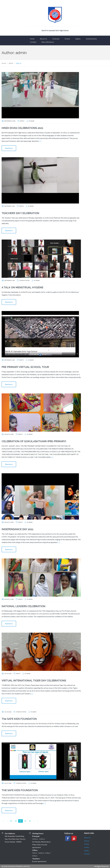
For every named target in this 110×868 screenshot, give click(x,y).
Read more (9, 148)
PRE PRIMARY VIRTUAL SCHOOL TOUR (25, 367)
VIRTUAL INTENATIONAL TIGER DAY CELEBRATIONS (34, 681)
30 (16, 821)
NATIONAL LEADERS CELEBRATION (23, 606)
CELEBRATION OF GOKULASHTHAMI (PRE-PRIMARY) (34, 441)
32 (25, 821)
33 (30, 821)
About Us (43, 39)
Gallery (78, 39)
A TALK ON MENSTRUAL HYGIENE (22, 287)
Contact (33, 42)
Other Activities (24, 280)
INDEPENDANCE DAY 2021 (18, 529)
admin (32, 121)
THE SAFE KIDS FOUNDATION (20, 790)
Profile (87, 844)
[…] (40, 141)
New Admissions (48, 42)
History (87, 841)
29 (11, 821)
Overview (56, 39)
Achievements (91, 39)
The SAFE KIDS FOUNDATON (19, 719)
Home (32, 39)
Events (67, 39)
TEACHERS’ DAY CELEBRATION (20, 213)
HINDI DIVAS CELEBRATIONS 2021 (22, 128)
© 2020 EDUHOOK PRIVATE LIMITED (16, 866)
